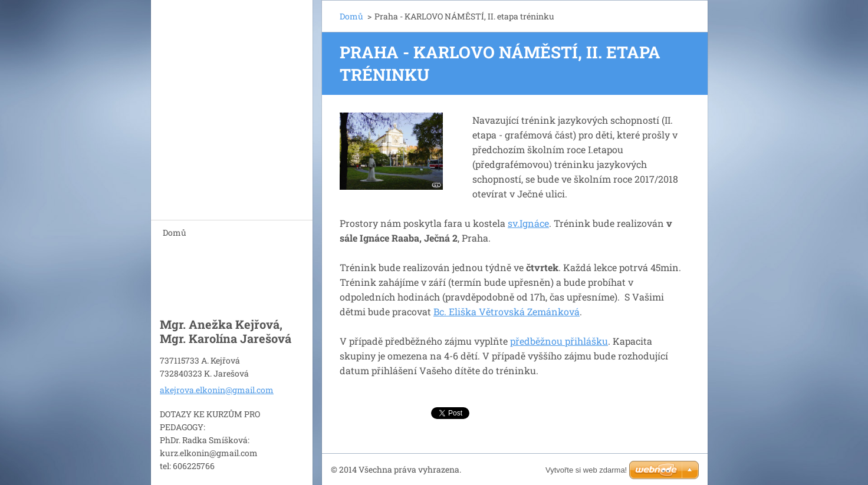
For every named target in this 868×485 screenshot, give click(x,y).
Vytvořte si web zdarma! (586, 470)
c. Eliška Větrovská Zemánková (509, 311)
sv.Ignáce (528, 223)
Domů (175, 232)
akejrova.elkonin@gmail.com (217, 390)
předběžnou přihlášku (559, 341)
